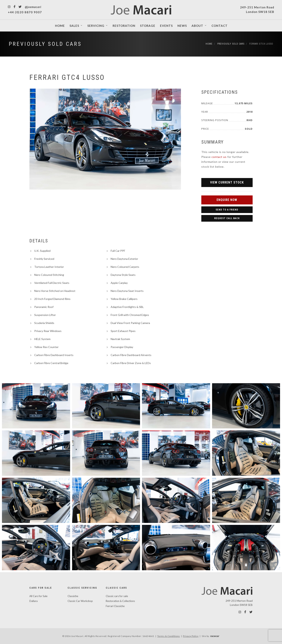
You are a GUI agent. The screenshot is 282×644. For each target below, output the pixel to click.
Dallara (33, 601)
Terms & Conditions (169, 636)
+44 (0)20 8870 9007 (25, 12)
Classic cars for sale (117, 596)
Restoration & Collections (120, 601)
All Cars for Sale (38, 596)
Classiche (73, 596)
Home (209, 44)
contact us (219, 157)
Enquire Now (227, 200)
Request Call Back (227, 218)
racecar (215, 636)
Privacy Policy (191, 636)
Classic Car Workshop (80, 601)
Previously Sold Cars (45, 44)
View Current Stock (227, 182)
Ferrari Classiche (115, 606)
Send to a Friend (227, 210)
